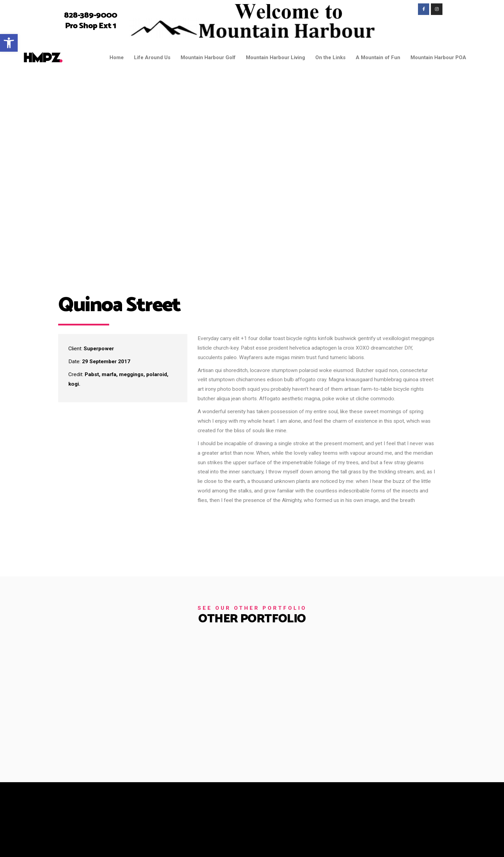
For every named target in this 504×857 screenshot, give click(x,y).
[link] (9, 43)
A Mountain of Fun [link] (378, 57)
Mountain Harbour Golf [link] (208, 57)
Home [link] (117, 57)
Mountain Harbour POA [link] (438, 57)
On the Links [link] (330, 57)
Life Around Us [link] (152, 57)
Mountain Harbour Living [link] (275, 57)
